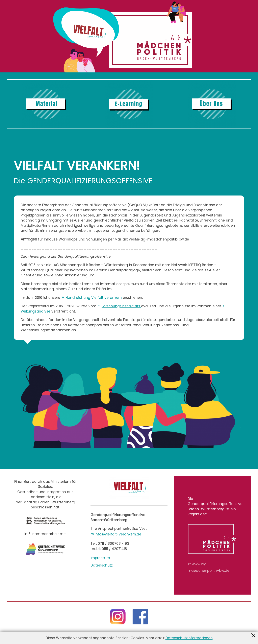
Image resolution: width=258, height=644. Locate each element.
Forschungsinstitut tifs (121, 306)
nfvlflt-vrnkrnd (118, 534)
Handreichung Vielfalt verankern (94, 298)
